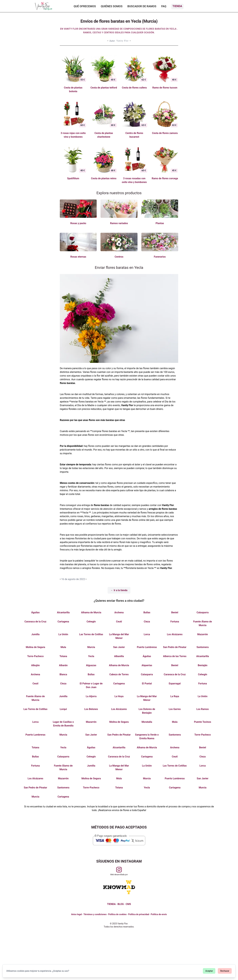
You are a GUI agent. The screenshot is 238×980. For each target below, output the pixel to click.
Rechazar (225, 971)
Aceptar (209, 971)
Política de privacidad (139, 914)
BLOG (121, 904)
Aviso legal (77, 914)
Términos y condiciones (95, 914)
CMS (128, 904)
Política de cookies (117, 914)
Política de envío (159, 914)
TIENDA (111, 904)
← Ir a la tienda (119, 590)
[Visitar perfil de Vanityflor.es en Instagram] (119, 870)
